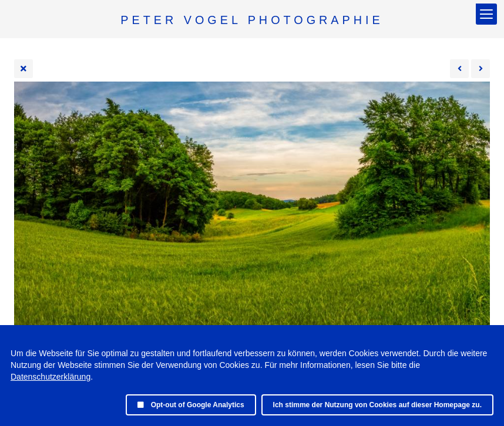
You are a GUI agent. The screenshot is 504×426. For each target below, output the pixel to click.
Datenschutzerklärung (51, 377)
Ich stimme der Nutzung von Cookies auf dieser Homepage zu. (377, 405)
